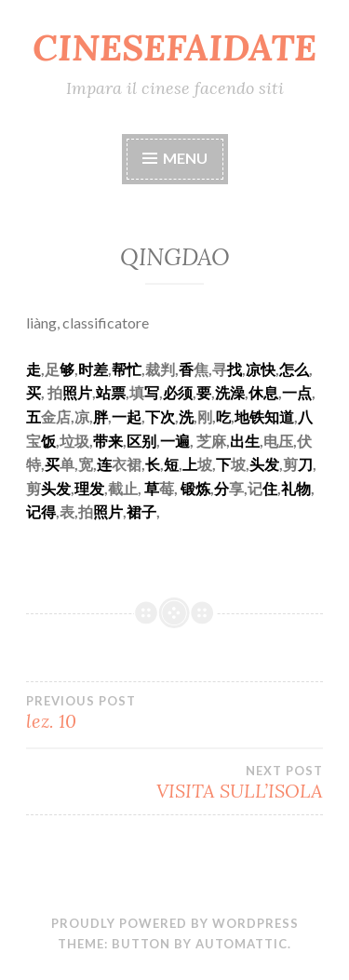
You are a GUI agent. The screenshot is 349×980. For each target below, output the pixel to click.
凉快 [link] (261, 369)
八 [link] (305, 416)
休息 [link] (263, 392)
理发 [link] (89, 488)
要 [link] (204, 392)
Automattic (242, 944)
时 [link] (86, 369)
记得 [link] (41, 511)
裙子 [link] (141, 511)
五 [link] (34, 416)
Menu (185, 158)
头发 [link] (264, 464)
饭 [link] (48, 441)
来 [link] (115, 441)
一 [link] (289, 392)
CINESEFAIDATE (174, 47)
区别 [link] (141, 441)
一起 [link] (127, 416)
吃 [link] (223, 416)
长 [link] (153, 464)
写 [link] (152, 392)
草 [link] (152, 488)
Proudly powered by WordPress (175, 923)
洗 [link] (186, 416)
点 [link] (304, 392)
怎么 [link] (294, 369)
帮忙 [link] (127, 369)
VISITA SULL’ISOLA (174, 783)
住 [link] (270, 488)
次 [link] (168, 416)
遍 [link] (182, 441)
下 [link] (153, 416)
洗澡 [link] (230, 392)
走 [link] (34, 369)
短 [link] (171, 464)
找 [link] (235, 369)
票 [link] (118, 392)
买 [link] (34, 392)
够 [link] (67, 369)
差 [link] (101, 369)
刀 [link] (305, 464)
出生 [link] (245, 441)
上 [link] (190, 464)
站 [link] (103, 392)
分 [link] (221, 488)
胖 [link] (101, 416)
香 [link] (186, 369)
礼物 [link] (296, 488)
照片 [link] (77, 392)
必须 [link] (178, 392)
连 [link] (104, 464)
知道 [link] (279, 416)
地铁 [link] (249, 416)
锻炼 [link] (195, 488)
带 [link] (101, 441)
